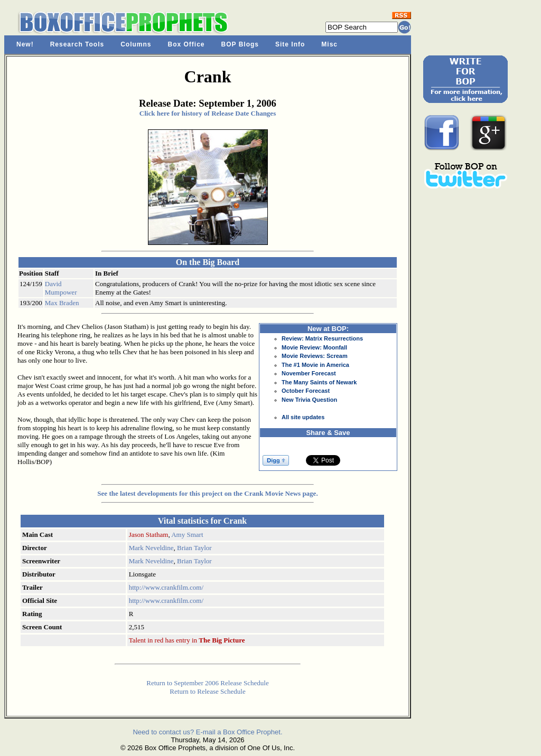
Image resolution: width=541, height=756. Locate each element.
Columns (136, 44)
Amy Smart (187, 535)
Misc (329, 44)
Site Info (290, 44)
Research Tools (77, 44)
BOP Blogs (240, 44)
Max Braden (62, 303)
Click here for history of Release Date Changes (208, 113)
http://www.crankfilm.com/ (166, 587)
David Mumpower (61, 288)
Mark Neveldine (151, 548)
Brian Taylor (194, 548)
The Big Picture (222, 640)
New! (25, 44)
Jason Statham (149, 535)
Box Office (186, 44)
